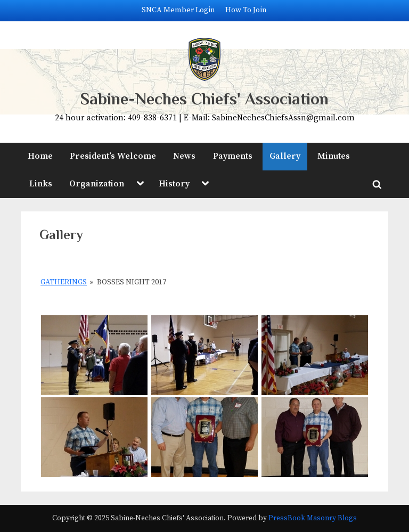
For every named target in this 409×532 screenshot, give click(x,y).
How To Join (246, 10)
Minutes (334, 156)
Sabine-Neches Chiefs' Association (204, 99)
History (174, 184)
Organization (97, 184)
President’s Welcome (113, 156)
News (184, 156)
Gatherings (64, 282)
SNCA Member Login (178, 10)
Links (41, 184)
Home (40, 156)
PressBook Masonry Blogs (313, 518)
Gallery (285, 156)
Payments (233, 156)
